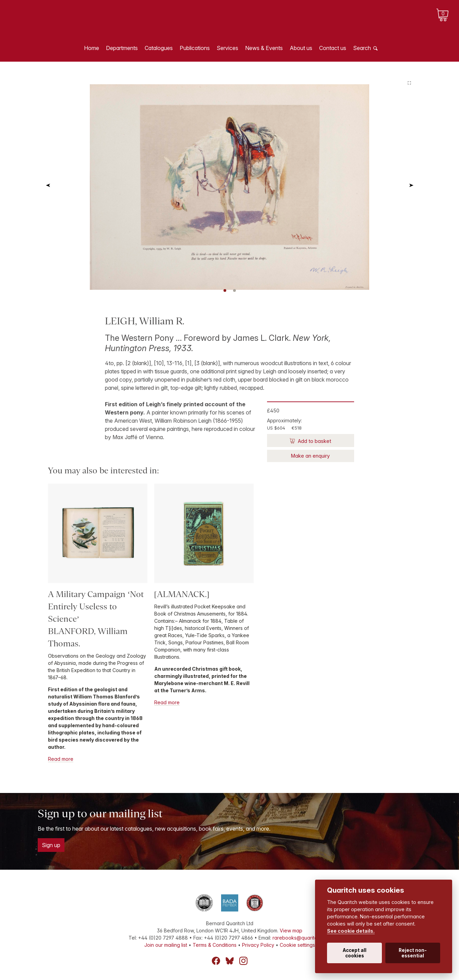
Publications (195, 48)
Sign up (51, 845)
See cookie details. (351, 931)
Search (362, 48)
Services (227, 48)
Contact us (333, 48)
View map (291, 931)
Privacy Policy (258, 945)
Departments (122, 48)
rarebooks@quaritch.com (301, 938)
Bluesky (230, 961)
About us (301, 48)
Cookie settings (297, 945)
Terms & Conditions (215, 945)
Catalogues (159, 48)
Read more (61, 759)
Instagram (243, 961)
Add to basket (314, 441)
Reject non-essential (413, 953)
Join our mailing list (166, 945)
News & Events (264, 48)
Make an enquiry (310, 456)
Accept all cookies (355, 953)
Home (92, 48)
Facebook (216, 961)
